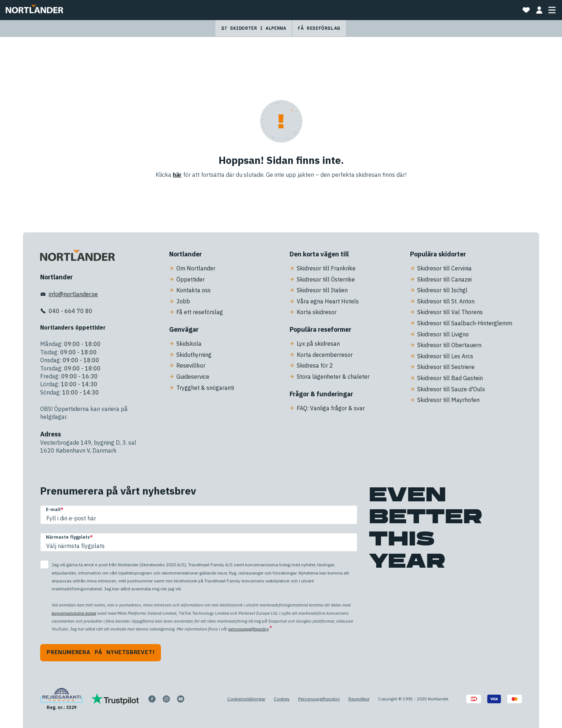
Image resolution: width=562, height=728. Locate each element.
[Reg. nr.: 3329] (61, 699)
